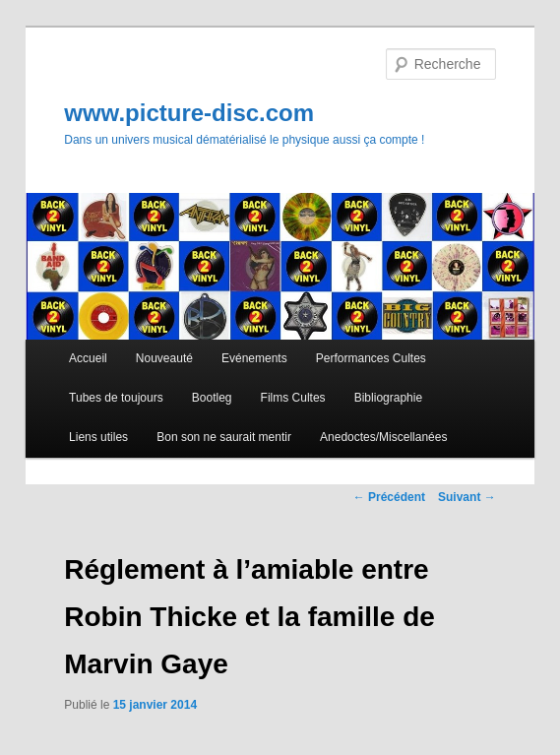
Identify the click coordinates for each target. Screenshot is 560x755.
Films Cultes (293, 398)
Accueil (88, 358)
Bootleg (212, 398)
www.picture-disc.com (189, 113)
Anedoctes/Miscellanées (383, 437)
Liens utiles (98, 437)
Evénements (254, 358)
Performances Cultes (371, 358)
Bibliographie (388, 398)
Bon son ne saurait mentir (224, 437)
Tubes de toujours (116, 398)
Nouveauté (164, 358)
